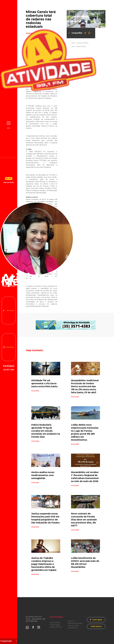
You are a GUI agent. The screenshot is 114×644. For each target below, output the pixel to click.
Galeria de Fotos (56, 627)
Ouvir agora (10, 310)
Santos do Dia (73, 626)
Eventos (71, 621)
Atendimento (73, 628)
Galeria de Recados (75, 623)
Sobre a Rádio (55, 623)
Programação (55, 625)
